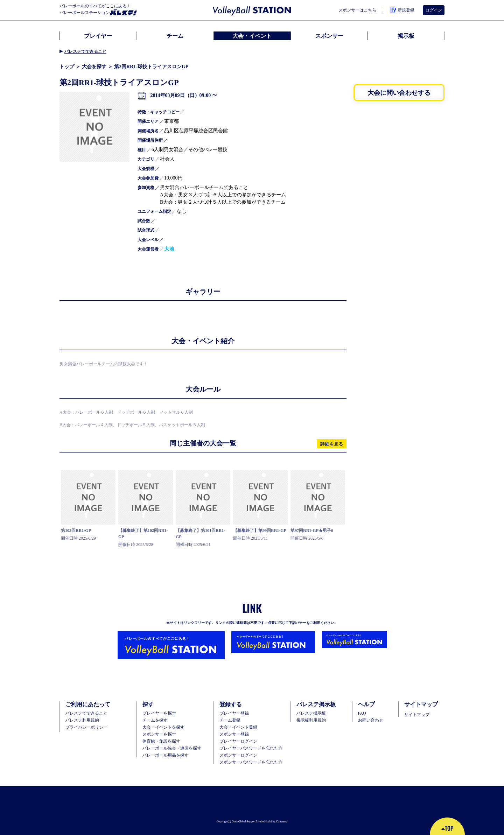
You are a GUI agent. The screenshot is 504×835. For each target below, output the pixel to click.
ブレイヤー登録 (234, 713)
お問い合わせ (371, 720)
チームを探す (155, 720)
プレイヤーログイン (238, 741)
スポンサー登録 (234, 734)
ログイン (434, 10)
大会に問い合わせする (399, 92)
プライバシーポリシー (86, 727)
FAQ (362, 713)
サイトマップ (417, 715)
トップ (67, 66)
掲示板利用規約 (311, 720)
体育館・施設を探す (161, 741)
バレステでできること (85, 51)
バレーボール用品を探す (166, 755)
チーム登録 (230, 720)
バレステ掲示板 (311, 713)
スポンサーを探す (159, 734)
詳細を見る (332, 444)
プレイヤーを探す (159, 713)
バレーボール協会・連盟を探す (172, 748)
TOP (447, 828)
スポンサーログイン (238, 755)
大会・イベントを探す (163, 727)
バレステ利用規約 (82, 720)
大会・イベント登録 (238, 727)
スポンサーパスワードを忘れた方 (251, 762)
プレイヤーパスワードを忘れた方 (251, 748)
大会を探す (94, 66)
